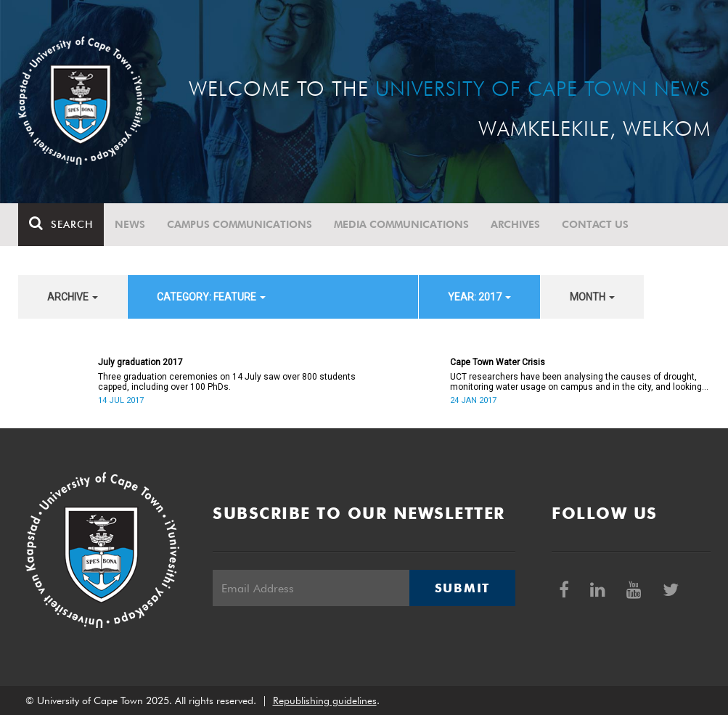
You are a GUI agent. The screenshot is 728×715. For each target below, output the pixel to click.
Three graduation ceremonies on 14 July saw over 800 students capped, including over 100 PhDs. (227, 382)
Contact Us (595, 224)
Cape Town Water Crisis (498, 362)
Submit (462, 588)
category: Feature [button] (211, 297)
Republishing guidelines (325, 700)
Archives (515, 224)
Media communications (401, 224)
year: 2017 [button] (479, 297)
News (130, 224)
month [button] (592, 297)
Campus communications (240, 224)
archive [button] (73, 297)
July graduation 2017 (140, 362)
